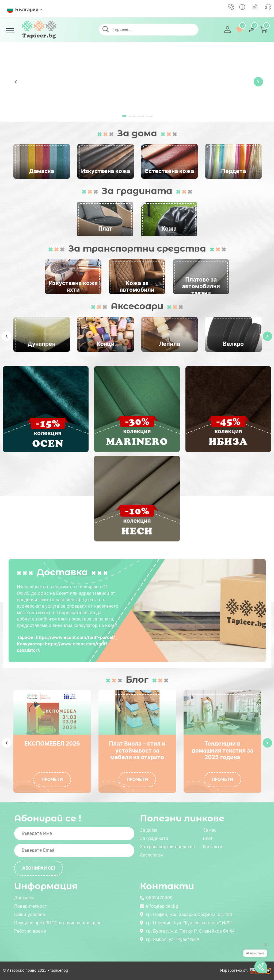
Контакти (213, 847)
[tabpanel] (137, 82)
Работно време (30, 931)
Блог (208, 838)
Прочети (52, 779)
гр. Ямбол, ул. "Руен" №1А (170, 939)
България (23, 10)
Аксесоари (151, 855)
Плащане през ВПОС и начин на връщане (58, 923)
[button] (228, 30)
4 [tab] (153, 118)
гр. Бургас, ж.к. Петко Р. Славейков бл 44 (187, 931)
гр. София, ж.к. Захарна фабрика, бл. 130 (186, 914)
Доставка (24, 898)
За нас (210, 830)
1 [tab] (127, 118)
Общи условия (30, 914)
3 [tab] (144, 118)
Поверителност (31, 906)
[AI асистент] (255, 959)
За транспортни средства (167, 847)
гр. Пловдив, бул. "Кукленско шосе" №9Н (186, 923)
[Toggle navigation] (10, 30)
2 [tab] (135, 118)
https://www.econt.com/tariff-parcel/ (75, 637)
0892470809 (156, 898)
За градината (154, 838)
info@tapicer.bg (159, 906)
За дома (149, 830)
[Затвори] (264, 947)
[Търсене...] (146, 30)
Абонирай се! (39, 868)
